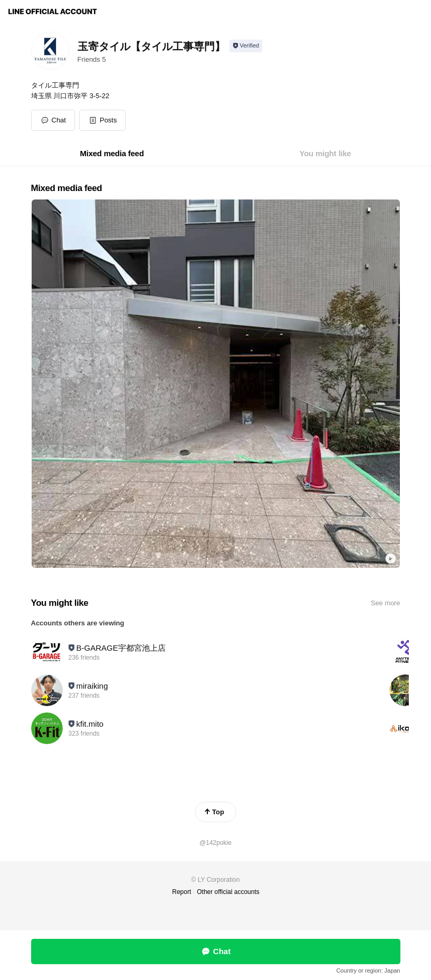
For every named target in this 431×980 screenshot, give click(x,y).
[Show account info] (246, 46)
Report (181, 892)
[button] (103, 120)
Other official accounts (228, 892)
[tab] (112, 154)
